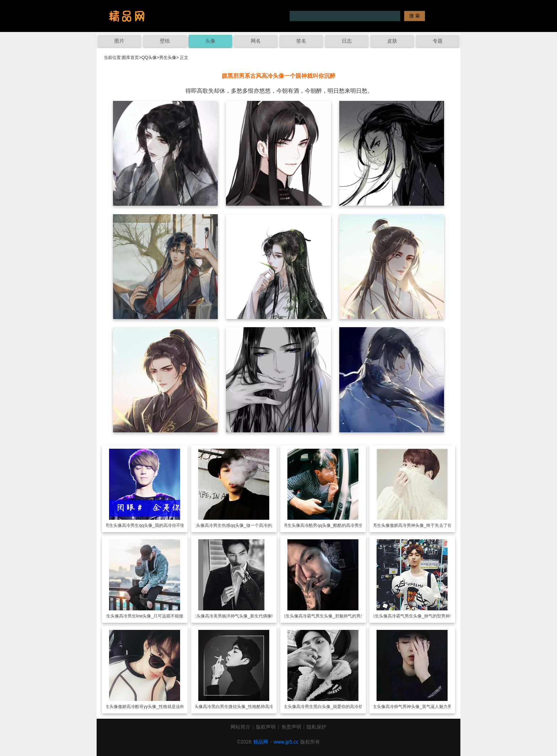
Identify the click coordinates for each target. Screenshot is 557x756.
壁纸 (165, 41)
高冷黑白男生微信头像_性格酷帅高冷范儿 (242, 707)
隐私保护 (317, 727)
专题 (438, 41)
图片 (119, 41)
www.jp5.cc (286, 742)
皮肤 (392, 41)
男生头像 (168, 58)
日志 (347, 41)
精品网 (261, 742)
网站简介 (240, 727)
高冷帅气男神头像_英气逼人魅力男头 (421, 707)
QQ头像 (149, 58)
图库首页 (130, 58)
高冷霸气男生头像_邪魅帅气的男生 (332, 616)
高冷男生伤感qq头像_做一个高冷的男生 (242, 525)
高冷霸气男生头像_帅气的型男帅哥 (421, 616)
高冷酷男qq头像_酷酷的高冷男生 (331, 525)
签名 (301, 41)
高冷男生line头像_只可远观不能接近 (153, 616)
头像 (210, 41)
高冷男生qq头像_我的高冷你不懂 (153, 525)
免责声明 (291, 727)
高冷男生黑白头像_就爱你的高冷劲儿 (332, 707)
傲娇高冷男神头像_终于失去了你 (421, 525)
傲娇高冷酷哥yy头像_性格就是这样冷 (153, 707)
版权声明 (266, 727)
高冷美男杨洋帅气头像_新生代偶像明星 (242, 616)
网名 (256, 41)
